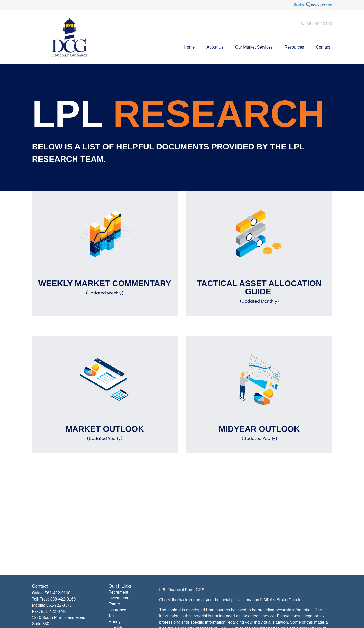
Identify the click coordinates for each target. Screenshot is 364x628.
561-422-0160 (316, 24)
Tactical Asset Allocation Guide (259, 292)
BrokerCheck (288, 600)
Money (114, 622)
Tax (111, 616)
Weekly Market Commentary (105, 287)
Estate (114, 604)
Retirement (118, 592)
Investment (118, 598)
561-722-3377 (59, 605)
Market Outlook (105, 433)
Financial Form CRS (186, 590)
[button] (189, 47)
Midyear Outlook (259, 433)
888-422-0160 (63, 599)
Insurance (117, 610)
